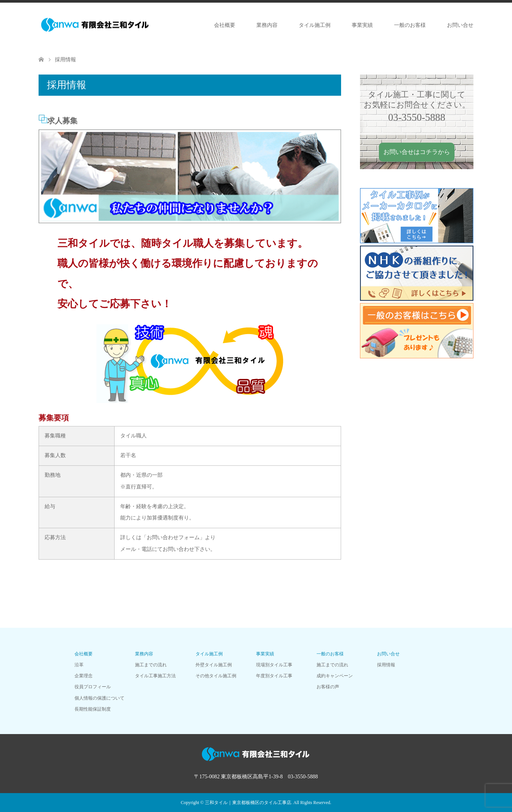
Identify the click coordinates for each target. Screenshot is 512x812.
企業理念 (84, 676)
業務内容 (267, 25)
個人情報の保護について (99, 698)
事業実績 (362, 25)
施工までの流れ (151, 665)
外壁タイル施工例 (214, 665)
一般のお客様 (410, 25)
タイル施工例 (315, 25)
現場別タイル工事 (274, 665)
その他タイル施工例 (216, 676)
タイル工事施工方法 (155, 676)
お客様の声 (328, 687)
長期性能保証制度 (93, 709)
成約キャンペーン (335, 676)
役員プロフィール (93, 687)
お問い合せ (460, 25)
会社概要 (225, 25)
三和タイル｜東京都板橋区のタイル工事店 (248, 803)
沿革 (79, 665)
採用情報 (386, 665)
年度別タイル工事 (274, 676)
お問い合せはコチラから (417, 152)
